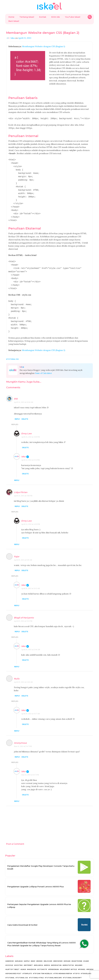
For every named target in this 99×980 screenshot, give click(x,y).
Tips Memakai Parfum (63, 963)
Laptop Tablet (13, 959)
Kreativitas (69, 955)
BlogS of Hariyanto (24, 608)
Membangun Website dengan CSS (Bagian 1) (44, 46)
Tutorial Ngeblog (33, 972)
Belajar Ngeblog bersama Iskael (47, 977)
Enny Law (26, 423)
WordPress (83, 972)
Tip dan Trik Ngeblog (43, 963)
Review (90, 959)
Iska (23, 446)
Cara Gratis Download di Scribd (22, 915)
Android (10, 951)
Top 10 (77, 963)
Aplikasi (19, 951)
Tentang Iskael (27, 17)
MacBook (32, 959)
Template (28, 963)
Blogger (48, 951)
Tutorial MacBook (15, 972)
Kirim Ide (56, 17)
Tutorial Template (51, 972)
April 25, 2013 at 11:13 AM (31, 578)
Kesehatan (57, 955)
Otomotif (43, 959)
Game (87, 951)
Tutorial (11, 968)
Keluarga (39, 955)
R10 (16, 389)
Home (11, 17)
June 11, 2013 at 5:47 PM (23, 736)
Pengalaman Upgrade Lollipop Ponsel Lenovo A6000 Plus (36, 877)
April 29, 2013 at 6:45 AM (23, 672)
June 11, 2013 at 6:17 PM (30, 765)
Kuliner (79, 955)
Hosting (19, 955)
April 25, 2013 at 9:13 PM (23, 611)
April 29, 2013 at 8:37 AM (31, 704)
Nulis (17, 669)
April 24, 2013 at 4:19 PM (31, 514)
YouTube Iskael (73, 17)
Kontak (43, 17)
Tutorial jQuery (69, 972)
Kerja (48, 955)
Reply (17, 409)
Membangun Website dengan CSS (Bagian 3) (44, 340)
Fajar (17, 546)
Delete (25, 409)
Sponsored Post (14, 963)
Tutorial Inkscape (54, 968)
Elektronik (77, 951)
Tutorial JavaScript (73, 968)
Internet (29, 955)
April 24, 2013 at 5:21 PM (30, 450)
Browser (58, 951)
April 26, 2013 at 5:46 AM (31, 639)
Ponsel (82, 959)
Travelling (87, 963)
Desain (68, 951)
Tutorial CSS (13, 349)
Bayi (34, 951)
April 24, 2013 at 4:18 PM (31, 427)
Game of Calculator (43, 363)
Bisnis (40, 951)
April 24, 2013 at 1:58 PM (23, 486)
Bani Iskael (14, 21)
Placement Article (69, 959)
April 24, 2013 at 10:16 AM (24, 392)
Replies (15, 414)
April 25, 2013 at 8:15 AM (23, 550)
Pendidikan (54, 959)
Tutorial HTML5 (37, 968)
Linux (24, 959)
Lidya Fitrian (21, 482)
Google (10, 955)
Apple (27, 951)
